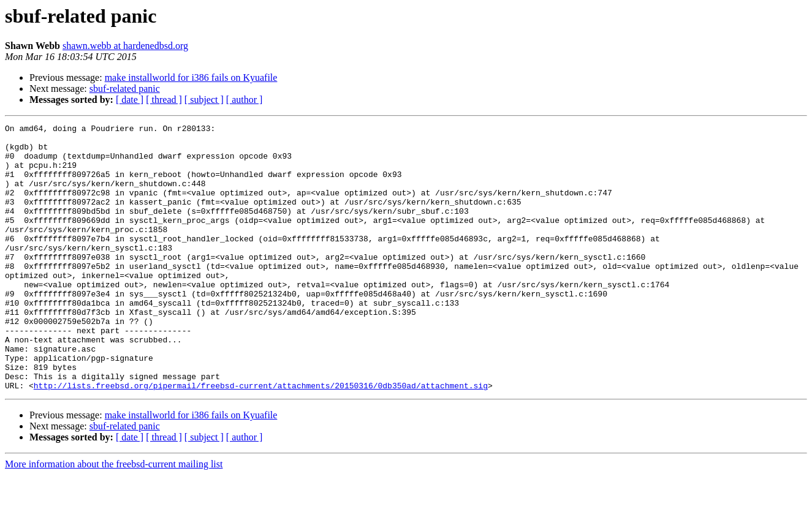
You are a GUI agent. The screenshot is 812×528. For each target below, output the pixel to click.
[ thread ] (164, 100)
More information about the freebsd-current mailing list (114, 517)
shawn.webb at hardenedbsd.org (125, 46)
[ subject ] (204, 100)
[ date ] (130, 100)
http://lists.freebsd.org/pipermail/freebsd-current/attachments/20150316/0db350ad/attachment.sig (261, 439)
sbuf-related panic (125, 89)
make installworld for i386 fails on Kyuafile (191, 77)
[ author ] (245, 100)
